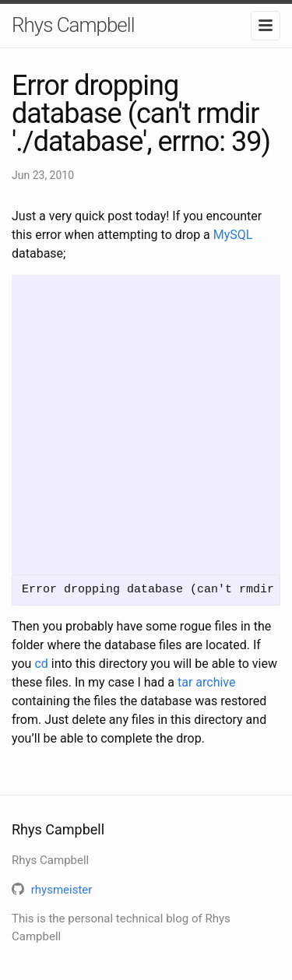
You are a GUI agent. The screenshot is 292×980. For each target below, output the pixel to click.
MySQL (233, 235)
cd (41, 664)
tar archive (207, 682)
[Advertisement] (146, 421)
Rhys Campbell (73, 25)
